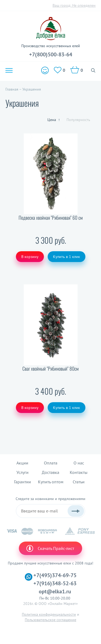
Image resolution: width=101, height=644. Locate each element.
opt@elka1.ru (55, 591)
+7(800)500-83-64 (51, 54)
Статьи (79, 482)
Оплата (51, 463)
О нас (79, 463)
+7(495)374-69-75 (55, 575)
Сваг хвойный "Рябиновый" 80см (50, 369)
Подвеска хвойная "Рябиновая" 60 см (51, 218)
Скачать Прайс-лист (50, 548)
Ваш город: (74, 5)
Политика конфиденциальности (49, 614)
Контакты (79, 472)
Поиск (93, 70)
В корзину (30, 257)
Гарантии (22, 482)
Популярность (78, 120)
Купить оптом (51, 482)
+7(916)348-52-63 (55, 583)
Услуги (22, 472)
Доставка (50, 472)
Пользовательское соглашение (50, 620)
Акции (22, 463)
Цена (54, 120)
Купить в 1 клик (67, 257)
